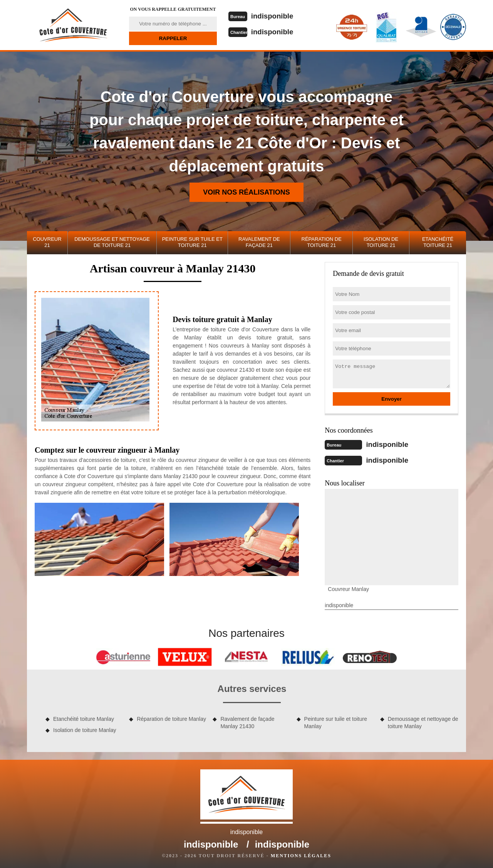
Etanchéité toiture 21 (438, 242)
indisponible (275, 16)
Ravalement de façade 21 (259, 242)
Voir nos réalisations (246, 192)
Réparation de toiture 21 (322, 242)
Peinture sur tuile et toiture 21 (192, 242)
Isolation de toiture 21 (381, 242)
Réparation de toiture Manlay (171, 718)
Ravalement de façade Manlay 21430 (247, 722)
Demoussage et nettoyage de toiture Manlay (423, 722)
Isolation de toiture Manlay (85, 729)
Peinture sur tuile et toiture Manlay (336, 722)
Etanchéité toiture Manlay (84, 718)
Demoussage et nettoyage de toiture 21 (112, 242)
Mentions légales (301, 855)
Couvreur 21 (47, 242)
